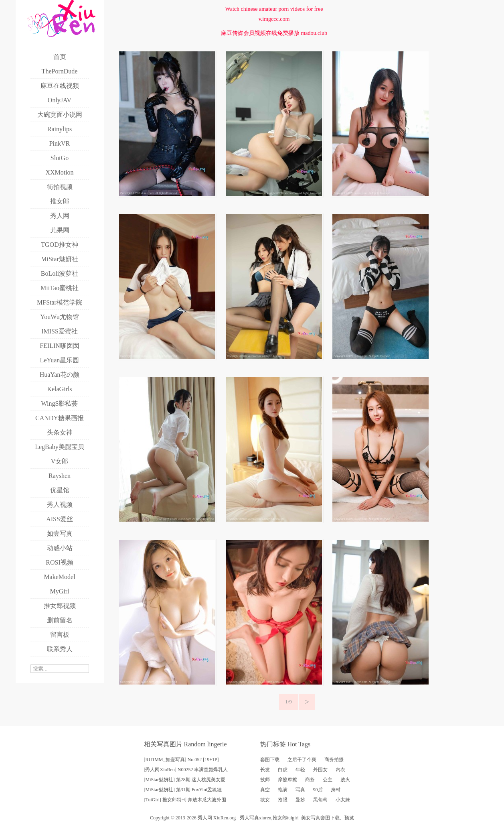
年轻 (300, 770)
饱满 (283, 790)
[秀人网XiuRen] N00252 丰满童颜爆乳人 (186, 770)
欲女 (265, 800)
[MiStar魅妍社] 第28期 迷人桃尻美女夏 (185, 780)
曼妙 (300, 800)
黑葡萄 (320, 800)
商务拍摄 (334, 760)
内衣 (340, 770)
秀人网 (205, 818)
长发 (265, 770)
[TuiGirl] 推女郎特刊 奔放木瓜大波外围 (185, 800)
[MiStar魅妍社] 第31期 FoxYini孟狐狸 (183, 790)
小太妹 (343, 800)
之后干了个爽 (302, 760)
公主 (328, 780)
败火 (345, 780)
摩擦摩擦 (287, 780)
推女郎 (280, 818)
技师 (265, 780)
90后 (318, 790)
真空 (265, 790)
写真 (300, 790)
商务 (310, 780)
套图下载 (270, 760)
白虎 (283, 770)
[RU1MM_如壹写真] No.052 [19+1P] (181, 760)
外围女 (320, 770)
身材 (336, 790)
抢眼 (283, 800)
